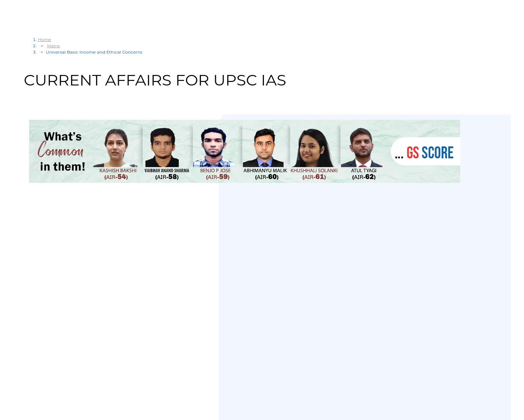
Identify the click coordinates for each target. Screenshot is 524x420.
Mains (53, 46)
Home (45, 39)
